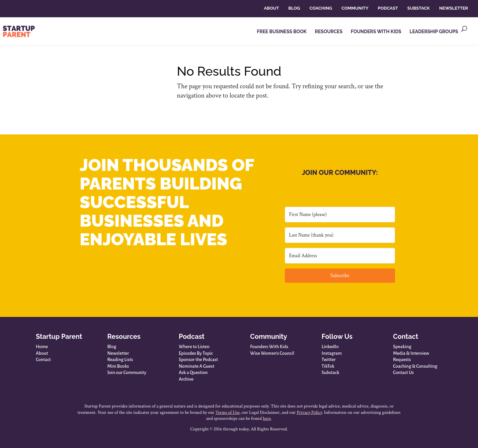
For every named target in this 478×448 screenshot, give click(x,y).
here (267, 418)
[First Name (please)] (340, 215)
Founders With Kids (269, 347)
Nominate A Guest (196, 366)
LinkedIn (330, 347)
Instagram (332, 353)
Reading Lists (120, 360)
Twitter (329, 360)
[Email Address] (340, 256)
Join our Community (127, 373)
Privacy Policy (309, 412)
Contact (43, 360)
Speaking (402, 347)
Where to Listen (194, 347)
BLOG (294, 8)
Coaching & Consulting (415, 366)
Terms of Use (228, 412)
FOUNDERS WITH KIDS (376, 32)
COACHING (321, 8)
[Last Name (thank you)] (340, 235)
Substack (330, 373)
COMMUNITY (355, 8)
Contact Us (403, 373)
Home (42, 347)
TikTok (328, 366)
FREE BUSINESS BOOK (282, 32)
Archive (186, 379)
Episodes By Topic (196, 353)
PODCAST (388, 8)
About (42, 353)
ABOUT (271, 8)
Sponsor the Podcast (198, 360)
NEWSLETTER (454, 8)
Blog (112, 347)
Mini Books (118, 366)
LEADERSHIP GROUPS (434, 32)
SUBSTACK (419, 8)
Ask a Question (193, 373)
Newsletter (118, 353)
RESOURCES (329, 32)
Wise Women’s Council (272, 353)
